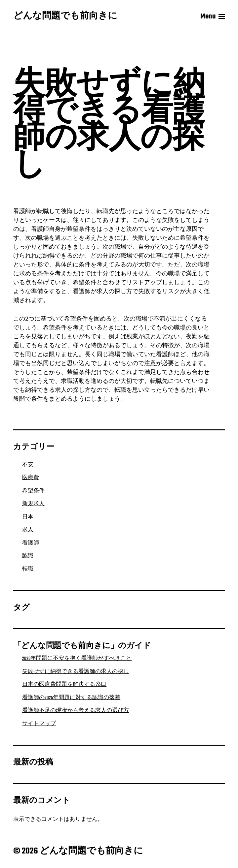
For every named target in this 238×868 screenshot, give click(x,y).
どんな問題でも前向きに (65, 16)
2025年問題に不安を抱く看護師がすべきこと (77, 659)
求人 (28, 530)
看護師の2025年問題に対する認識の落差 (71, 698)
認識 (28, 556)
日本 (28, 517)
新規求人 (33, 504)
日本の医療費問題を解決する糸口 (64, 685)
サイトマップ (39, 724)
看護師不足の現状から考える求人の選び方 (76, 711)
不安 (28, 465)
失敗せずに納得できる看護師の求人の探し (76, 672)
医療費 (31, 478)
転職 (28, 569)
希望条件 (33, 491)
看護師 (31, 543)
